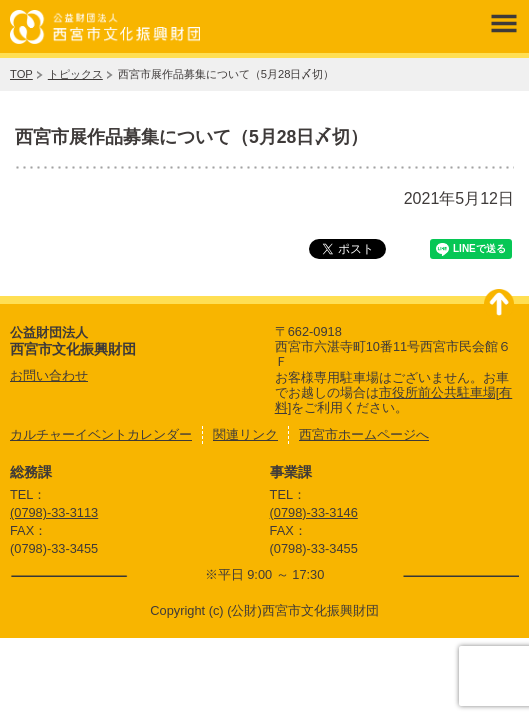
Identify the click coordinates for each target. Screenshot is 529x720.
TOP (21, 74)
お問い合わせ (49, 375)
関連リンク (245, 434)
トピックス (75, 74)
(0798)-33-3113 (54, 512)
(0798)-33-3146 (314, 512)
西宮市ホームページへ (364, 434)
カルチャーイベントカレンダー (101, 434)
